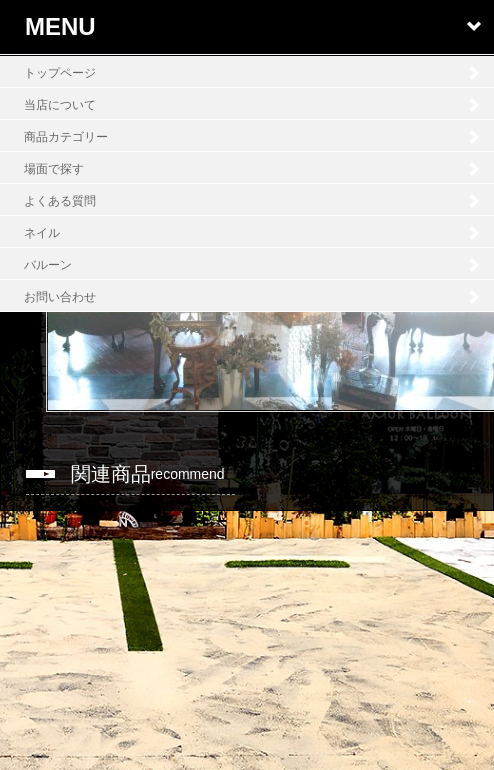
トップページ (60, 73)
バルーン (48, 265)
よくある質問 (60, 201)
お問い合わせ (60, 297)
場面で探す (54, 169)
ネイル (42, 233)
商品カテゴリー (66, 137)
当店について (60, 105)
